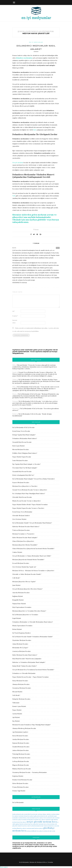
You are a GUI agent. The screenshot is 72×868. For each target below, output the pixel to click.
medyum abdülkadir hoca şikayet (35, 831)
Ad (14, 311)
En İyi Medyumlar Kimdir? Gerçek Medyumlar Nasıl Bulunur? (32, 523)
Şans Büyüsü (16, 585)
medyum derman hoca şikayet (26, 816)
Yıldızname (16, 703)
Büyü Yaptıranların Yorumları (22, 607)
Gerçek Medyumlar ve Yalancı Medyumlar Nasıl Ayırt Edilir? (32, 556)
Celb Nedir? (16, 578)
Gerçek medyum (18, 163)
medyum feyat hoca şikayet (37, 818)
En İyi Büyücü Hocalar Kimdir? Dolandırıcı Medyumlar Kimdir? (33, 637)
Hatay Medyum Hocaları (20, 681)
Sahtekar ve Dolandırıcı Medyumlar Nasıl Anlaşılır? (29, 662)
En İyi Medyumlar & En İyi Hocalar (30, 380)
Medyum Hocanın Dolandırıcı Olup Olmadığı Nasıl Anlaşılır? (32, 725)
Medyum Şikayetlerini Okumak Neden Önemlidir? (28, 560)
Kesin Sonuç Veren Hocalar (21, 431)
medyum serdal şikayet (28, 820)
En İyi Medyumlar (36, 42)
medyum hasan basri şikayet (19, 822)
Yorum (36, 230)
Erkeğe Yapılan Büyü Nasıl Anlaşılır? (24, 435)
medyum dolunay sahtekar (44, 814)
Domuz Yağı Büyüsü (19, 791)
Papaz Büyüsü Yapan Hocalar (22, 457)
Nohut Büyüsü (17, 629)
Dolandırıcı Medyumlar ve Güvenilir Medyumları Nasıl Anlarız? (33, 622)
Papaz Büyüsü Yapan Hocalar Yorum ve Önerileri (28, 508)
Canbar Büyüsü (17, 552)
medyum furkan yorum (24, 818)
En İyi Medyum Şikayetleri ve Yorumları (25, 615)
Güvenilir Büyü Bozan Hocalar (22, 497)
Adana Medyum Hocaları (20, 644)
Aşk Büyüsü (16, 717)
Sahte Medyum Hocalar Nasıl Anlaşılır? (25, 538)
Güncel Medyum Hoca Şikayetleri (23, 541)
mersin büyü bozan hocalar (31, 814)
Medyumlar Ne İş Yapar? (20, 648)
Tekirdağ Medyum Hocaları (21, 754)
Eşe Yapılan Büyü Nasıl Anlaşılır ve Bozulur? (27, 464)
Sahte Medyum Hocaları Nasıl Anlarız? (25, 655)
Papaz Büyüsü (17, 710)
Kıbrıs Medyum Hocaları (20, 783)
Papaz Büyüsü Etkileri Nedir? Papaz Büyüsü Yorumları (30, 505)
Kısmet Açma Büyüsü (19, 706)
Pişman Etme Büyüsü (19, 604)
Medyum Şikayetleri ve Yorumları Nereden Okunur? (29, 611)
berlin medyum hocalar (18, 814)
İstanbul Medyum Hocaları (21, 747)
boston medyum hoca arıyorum (51, 826)
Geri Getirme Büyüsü (19, 519)
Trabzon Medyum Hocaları (21, 530)
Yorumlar (50, 862)
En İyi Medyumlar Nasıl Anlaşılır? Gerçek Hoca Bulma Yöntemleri (33, 479)
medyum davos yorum (44, 824)
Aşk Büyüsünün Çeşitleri (20, 732)
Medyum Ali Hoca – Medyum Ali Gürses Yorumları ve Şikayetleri (33, 571)
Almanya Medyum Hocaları (21, 684)
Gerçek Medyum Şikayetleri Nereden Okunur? (27, 589)
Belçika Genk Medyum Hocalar (22, 780)
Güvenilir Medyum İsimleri (21, 516)
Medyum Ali (33, 862)
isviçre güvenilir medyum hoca (42, 822)
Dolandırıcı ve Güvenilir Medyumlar (24, 673)
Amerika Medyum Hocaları (21, 593)
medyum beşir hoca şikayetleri (31, 824)
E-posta (15, 316)
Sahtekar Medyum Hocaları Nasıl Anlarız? (26, 527)
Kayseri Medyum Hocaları (21, 482)
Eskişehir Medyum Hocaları (21, 699)
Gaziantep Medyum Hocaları (22, 688)
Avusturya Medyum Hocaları (22, 651)
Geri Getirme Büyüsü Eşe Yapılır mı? (24, 567)
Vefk (14, 196)
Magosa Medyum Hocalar (21, 765)
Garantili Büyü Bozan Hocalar (22, 442)
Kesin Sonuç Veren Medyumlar (22, 512)
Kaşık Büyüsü (17, 618)
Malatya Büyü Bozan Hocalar (22, 769)
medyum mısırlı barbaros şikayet (35, 828)
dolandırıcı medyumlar (24, 58)
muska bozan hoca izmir (24, 826)
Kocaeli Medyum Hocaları (21, 563)
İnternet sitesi (15, 322)
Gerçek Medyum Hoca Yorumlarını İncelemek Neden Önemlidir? (33, 670)
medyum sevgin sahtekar (52, 820)
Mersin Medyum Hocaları (21, 449)
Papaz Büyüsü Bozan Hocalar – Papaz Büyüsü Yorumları (31, 677)
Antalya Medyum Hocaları (21, 739)
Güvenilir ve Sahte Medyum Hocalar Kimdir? (27, 574)
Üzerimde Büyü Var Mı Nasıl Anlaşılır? (25, 468)
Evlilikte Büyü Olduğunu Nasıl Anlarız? (25, 453)
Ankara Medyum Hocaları (21, 750)
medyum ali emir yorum (49, 831)
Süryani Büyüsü (22, 365)
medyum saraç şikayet (40, 820)
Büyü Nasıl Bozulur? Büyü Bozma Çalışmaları (27, 659)
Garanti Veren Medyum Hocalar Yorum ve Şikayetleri (36, 372)
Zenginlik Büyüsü (18, 600)
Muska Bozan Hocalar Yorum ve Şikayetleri (26, 501)
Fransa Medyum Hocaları (21, 787)
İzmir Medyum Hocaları (20, 460)
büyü (35, 130)
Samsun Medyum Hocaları (21, 743)
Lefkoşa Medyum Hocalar (21, 761)
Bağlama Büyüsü (18, 596)
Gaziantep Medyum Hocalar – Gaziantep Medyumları (30, 772)
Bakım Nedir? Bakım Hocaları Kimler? (25, 666)
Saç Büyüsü (16, 721)
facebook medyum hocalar (37, 826)
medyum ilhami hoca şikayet (19, 828)
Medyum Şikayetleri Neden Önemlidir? (25, 545)
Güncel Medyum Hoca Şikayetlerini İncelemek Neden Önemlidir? (33, 549)
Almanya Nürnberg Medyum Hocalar (24, 728)
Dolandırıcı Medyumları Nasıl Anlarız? (25, 438)
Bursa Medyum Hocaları (20, 736)
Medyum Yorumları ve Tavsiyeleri (23, 534)
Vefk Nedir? (16, 695)
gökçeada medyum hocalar (41, 816)
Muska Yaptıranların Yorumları (22, 626)
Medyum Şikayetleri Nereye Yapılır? (24, 582)
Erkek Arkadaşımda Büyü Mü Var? (23, 475)
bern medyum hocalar (49, 818)
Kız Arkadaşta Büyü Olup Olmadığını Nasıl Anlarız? (29, 494)
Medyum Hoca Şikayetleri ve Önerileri (25, 486)
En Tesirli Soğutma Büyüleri (21, 633)
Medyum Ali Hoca (42, 862)
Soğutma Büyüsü (18, 776)
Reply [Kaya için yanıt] (58, 248)
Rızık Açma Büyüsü (18, 446)
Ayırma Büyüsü (17, 714)
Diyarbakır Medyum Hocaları (22, 640)
